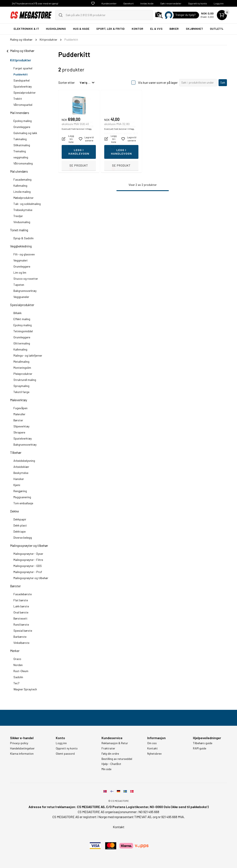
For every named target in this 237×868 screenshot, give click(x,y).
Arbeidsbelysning (24, 461)
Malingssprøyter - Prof (28, 572)
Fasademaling (22, 179)
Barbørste (20, 637)
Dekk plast (20, 525)
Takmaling (20, 139)
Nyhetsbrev (154, 754)
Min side (106, 769)
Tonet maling (19, 230)
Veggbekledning (21, 246)
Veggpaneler (21, 297)
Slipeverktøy (21, 426)
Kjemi (17, 485)
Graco (17, 659)
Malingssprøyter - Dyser (28, 554)
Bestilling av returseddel (117, 759)
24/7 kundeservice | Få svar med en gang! (35, 3)
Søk (223, 82)
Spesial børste (23, 631)
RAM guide (200, 748)
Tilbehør (16, 452)
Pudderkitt (21, 74)
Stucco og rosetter (26, 279)
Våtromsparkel (23, 105)
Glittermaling (22, 343)
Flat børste (21, 600)
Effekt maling (22, 319)
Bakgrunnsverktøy (25, 291)
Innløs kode (147, 3)
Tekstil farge (21, 392)
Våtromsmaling (23, 163)
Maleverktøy (19, 400)
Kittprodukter (21, 60)
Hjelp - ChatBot (111, 764)
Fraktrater (108, 748)
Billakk (18, 313)
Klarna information (22, 754)
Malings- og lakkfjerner (28, 355)
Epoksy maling (23, 121)
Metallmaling (21, 362)
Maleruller (19, 414)
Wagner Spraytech (25, 689)
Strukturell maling (25, 380)
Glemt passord (65, 754)
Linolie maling (22, 192)
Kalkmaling (20, 186)
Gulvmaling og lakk (25, 133)
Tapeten (19, 285)
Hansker (19, 479)
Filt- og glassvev (24, 254)
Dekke (14, 511)
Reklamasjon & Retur (115, 743)
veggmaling (21, 157)
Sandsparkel (21, 80)
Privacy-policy (19, 743)
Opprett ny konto (198, 3)
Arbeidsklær (21, 467)
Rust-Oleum (21, 671)
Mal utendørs (19, 171)
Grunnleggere (22, 127)
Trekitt (18, 99)
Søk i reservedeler (171, 3)
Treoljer (18, 216)
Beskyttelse (21, 473)
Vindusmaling (22, 222)
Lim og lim (20, 272)
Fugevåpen (20, 408)
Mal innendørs (20, 113)
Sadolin (18, 677)
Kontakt (152, 748)
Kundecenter (109, 3)
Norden (18, 665)
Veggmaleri (20, 260)
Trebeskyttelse (23, 210)
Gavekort (128, 3)
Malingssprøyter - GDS (28, 566)
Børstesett (20, 618)
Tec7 (16, 683)
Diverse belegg (23, 537)
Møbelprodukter (23, 198)
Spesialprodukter (25, 92)
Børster (18, 420)
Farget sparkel (23, 68)
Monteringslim (22, 368)
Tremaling (20, 151)
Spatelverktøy (23, 86)
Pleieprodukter (23, 374)
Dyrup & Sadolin (23, 238)
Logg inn (219, 3)
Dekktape (20, 531)
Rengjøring (20, 491)
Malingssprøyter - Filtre (28, 560)
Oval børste (21, 612)
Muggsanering (22, 497)
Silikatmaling (22, 145)
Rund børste (21, 624)
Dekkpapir (20, 519)
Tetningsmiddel (23, 331)
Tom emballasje (23, 503)
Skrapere (19, 432)
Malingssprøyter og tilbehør (29, 545)
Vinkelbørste (21, 643)
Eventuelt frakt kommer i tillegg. (77, 157)
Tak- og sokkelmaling (27, 204)
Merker (15, 651)
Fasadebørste (23, 594)
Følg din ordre (110, 754)
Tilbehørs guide (203, 743)
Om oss (152, 743)
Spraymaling (21, 386)
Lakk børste (21, 606)
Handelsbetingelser (22, 748)
